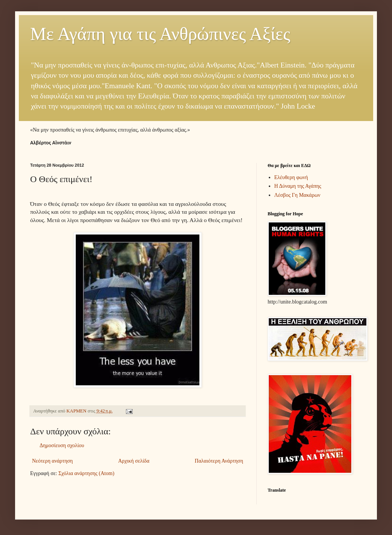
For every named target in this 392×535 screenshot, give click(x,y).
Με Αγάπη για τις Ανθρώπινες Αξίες (160, 34)
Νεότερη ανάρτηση (52, 461)
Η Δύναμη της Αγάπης (298, 186)
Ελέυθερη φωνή (291, 177)
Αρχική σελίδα (134, 461)
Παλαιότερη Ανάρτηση (219, 461)
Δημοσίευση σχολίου (62, 445)
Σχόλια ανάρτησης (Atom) (86, 473)
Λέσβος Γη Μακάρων (297, 195)
